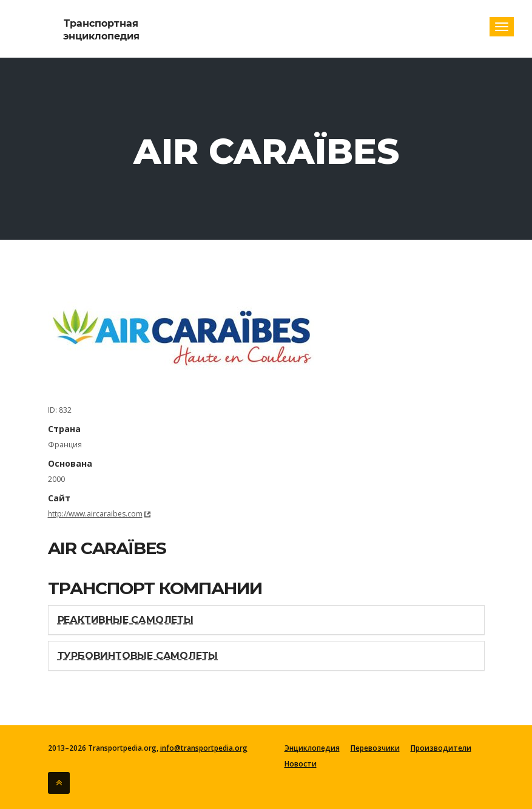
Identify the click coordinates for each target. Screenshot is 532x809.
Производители (441, 748)
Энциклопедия (312, 748)
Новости (301, 764)
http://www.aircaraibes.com (95, 514)
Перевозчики (375, 748)
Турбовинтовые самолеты (138, 656)
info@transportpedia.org (204, 748)
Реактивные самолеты (126, 620)
